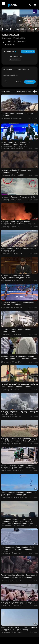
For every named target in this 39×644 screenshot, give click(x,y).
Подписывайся (28, 52)
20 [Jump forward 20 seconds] (26, 29)
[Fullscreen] (36, 29)
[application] (19, 21)
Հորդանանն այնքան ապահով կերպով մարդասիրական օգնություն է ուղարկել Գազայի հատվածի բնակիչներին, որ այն (17, 522)
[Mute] (29, 29)
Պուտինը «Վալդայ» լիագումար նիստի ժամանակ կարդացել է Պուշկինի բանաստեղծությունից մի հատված (16, 144)
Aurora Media (10, 52)
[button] (35, 5)
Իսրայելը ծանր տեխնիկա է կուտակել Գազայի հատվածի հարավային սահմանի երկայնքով (19, 440)
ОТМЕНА (19, 82)
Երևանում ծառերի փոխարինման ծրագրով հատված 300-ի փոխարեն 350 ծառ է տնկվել (18, 467)
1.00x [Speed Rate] (22, 29)
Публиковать (30, 82)
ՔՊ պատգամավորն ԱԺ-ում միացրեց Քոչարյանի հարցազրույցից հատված (16, 277)
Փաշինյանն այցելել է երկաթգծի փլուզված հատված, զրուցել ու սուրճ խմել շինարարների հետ (19, 358)
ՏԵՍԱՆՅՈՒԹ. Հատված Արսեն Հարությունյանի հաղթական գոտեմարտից (19, 303)
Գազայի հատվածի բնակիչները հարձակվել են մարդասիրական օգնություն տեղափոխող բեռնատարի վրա (19, 577)
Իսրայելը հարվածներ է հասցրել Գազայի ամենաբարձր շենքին (17, 171)
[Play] (3, 29)
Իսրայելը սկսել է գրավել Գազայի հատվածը (18, 197)
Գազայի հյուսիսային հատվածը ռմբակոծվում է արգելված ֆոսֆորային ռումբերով (19, 629)
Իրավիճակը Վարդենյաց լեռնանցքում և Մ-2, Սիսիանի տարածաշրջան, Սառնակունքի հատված (18, 549)
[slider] (12, 29)
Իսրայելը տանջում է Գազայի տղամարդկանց (19, 603)
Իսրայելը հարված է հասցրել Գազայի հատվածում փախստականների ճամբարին (18, 223)
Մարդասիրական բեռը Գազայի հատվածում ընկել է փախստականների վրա (18, 494)
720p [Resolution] (33, 29)
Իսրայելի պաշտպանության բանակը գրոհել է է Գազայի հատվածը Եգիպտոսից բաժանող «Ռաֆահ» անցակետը (19, 386)
